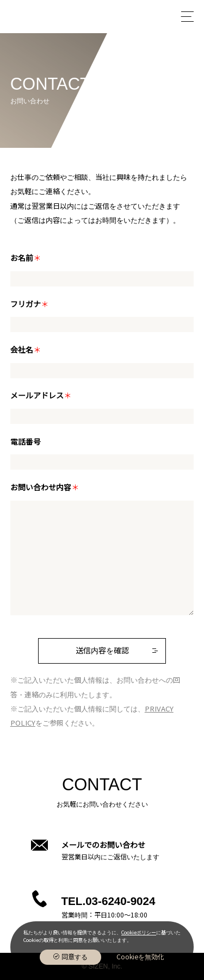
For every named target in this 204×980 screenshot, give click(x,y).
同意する (75, 957)
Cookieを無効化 (140, 957)
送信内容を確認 (102, 651)
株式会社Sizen (42, 16)
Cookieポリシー (139, 933)
